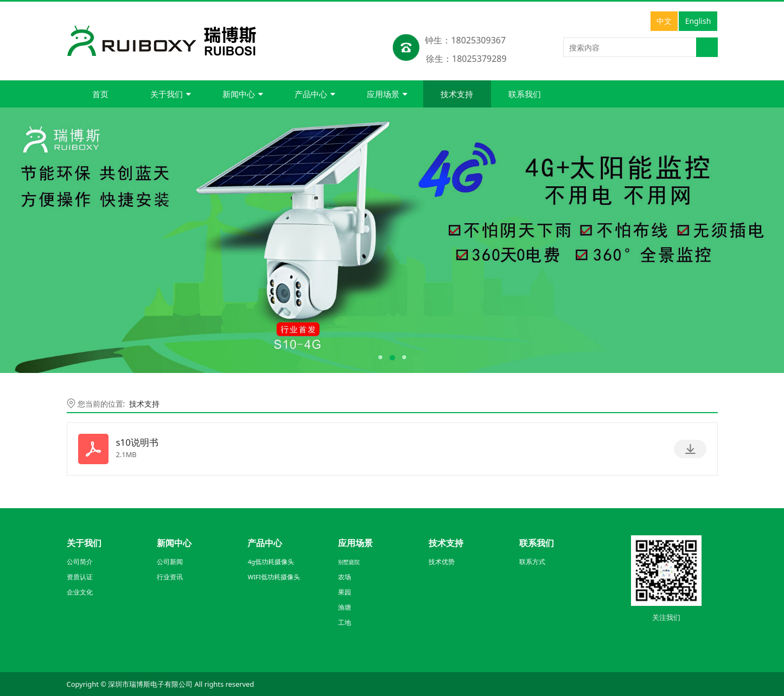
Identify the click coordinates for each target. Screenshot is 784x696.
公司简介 (80, 562)
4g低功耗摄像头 (271, 562)
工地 (345, 622)
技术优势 (442, 562)
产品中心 (315, 94)
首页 (100, 94)
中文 (664, 21)
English (698, 21)
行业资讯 (170, 577)
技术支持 (457, 94)
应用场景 (387, 94)
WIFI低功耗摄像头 (274, 577)
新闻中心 (243, 94)
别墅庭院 (349, 562)
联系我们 (525, 94)
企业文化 (80, 592)
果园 (345, 592)
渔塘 (345, 607)
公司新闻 (170, 562)
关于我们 (171, 94)
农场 (345, 577)
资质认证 (80, 577)
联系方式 (532, 562)
